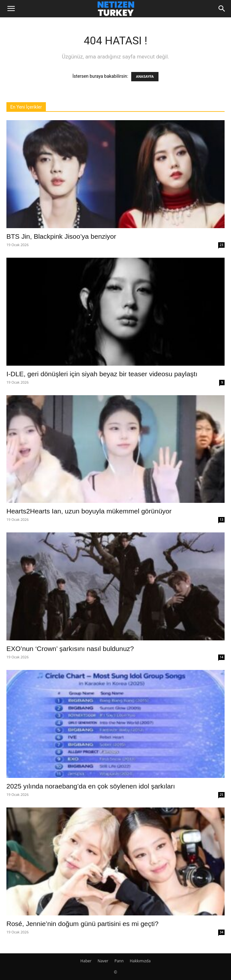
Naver (103, 961)
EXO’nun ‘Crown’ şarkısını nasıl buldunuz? (70, 649)
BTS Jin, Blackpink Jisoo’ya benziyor (61, 236)
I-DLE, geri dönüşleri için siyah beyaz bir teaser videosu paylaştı (102, 374)
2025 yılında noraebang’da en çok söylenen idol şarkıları (91, 786)
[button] (11, 9)
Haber (86, 961)
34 (222, 932)
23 (222, 245)
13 (222, 520)
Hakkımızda (140, 961)
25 (222, 795)
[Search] (222, 9)
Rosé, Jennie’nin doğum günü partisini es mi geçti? (82, 924)
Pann (119, 961)
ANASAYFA (145, 77)
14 (222, 657)
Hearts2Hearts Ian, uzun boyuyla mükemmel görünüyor (89, 511)
